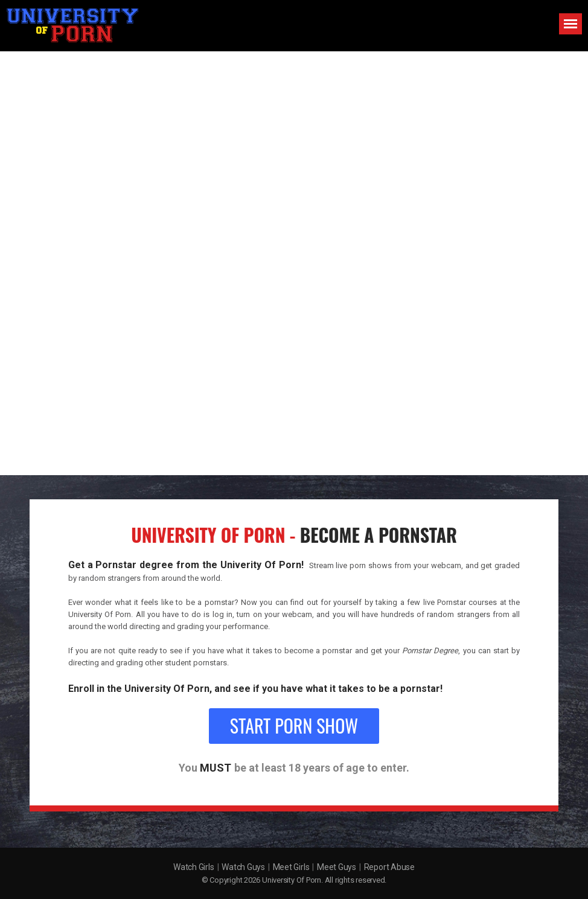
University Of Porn (292, 880)
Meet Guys (337, 867)
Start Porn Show (294, 725)
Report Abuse (389, 867)
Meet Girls (291, 867)
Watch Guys (243, 867)
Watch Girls (193, 867)
